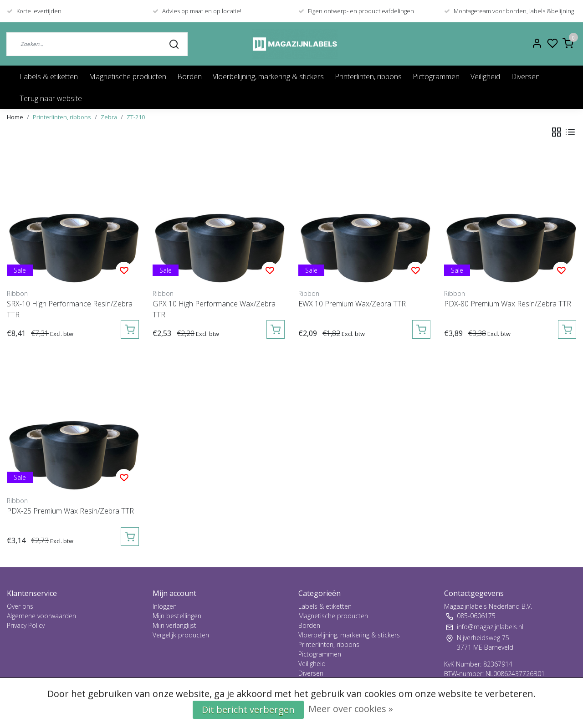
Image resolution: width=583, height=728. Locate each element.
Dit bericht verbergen (248, 710)
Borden (189, 76)
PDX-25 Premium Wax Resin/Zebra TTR (70, 511)
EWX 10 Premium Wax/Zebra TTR (352, 304)
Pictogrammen (436, 76)
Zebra (109, 117)
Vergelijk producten (181, 635)
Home (15, 117)
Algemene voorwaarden (41, 616)
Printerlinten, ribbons (368, 76)
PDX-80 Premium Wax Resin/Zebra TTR (508, 304)
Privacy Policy (26, 625)
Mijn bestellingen (177, 616)
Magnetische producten (128, 76)
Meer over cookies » (351, 709)
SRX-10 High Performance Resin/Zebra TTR (70, 309)
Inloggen (165, 606)
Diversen (525, 76)
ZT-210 (136, 117)
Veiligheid (485, 76)
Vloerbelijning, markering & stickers (268, 76)
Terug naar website (51, 98)
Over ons (20, 606)
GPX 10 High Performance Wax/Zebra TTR (214, 309)
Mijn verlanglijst (174, 625)
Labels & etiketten (49, 76)
